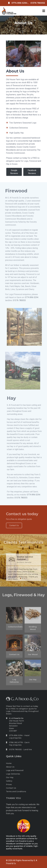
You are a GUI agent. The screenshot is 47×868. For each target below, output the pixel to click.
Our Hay (33, 681)
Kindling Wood (33, 629)
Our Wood (33, 655)
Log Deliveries (14, 682)
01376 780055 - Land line (20, 750)
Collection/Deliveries (14, 628)
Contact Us (14, 655)
